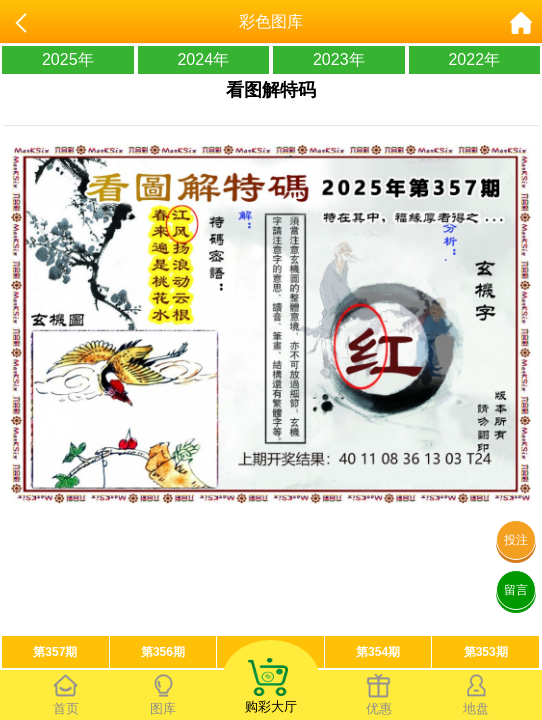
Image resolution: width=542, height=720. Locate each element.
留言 (516, 590)
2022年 (474, 59)
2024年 (203, 59)
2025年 (68, 59)
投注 (516, 540)
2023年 (339, 59)
